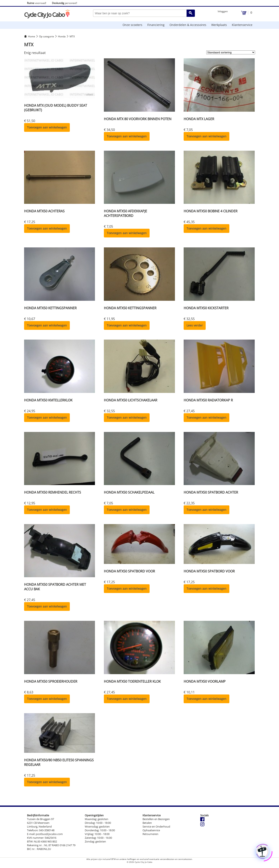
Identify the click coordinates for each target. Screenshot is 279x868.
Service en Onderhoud (156, 826)
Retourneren (150, 834)
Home (32, 36)
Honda (62, 36)
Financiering (156, 25)
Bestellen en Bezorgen (156, 819)
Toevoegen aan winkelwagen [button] (47, 127)
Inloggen (223, 11)
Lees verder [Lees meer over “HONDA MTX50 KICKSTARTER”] (195, 325)
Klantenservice (242, 25)
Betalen (147, 823)
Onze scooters (132, 25)
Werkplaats (219, 25)
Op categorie (47, 36)
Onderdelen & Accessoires (188, 25)
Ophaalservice (151, 830)
